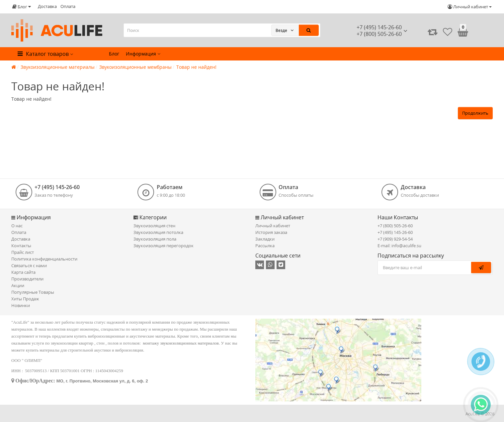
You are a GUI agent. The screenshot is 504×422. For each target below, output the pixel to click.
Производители (27, 279)
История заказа (271, 232)
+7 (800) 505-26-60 (395, 226)
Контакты (21, 246)
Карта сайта (23, 272)
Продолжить (475, 113)
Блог (114, 54)
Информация (143, 54)
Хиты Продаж (25, 299)
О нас (17, 226)
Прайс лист (23, 252)
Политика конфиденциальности (44, 259)
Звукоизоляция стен (154, 226)
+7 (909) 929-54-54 (395, 239)
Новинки (21, 305)
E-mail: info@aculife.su (399, 246)
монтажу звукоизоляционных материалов (181, 343)
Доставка (47, 6)
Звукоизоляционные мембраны (135, 67)
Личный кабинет (273, 226)
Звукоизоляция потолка (158, 232)
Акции (18, 285)
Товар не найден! (196, 67)
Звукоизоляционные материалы (58, 67)
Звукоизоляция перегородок (164, 246)
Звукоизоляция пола (155, 239)
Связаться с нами (29, 265)
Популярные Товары (33, 292)
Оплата (68, 6)
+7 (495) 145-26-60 (379, 27)
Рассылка (265, 246)
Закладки (265, 239)
